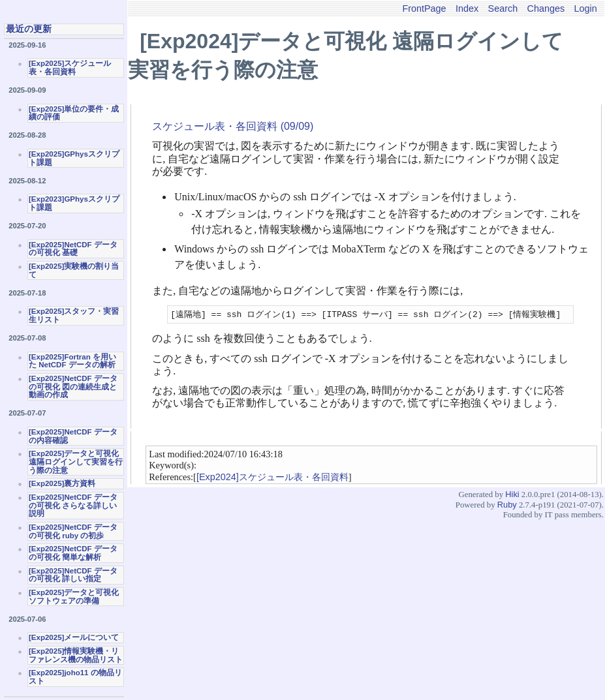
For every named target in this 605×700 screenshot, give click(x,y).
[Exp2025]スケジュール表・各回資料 (70, 68)
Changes (546, 8)
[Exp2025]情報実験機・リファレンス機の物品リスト (76, 655)
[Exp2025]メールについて (74, 637)
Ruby (507, 505)
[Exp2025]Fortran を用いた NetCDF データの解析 (72, 361)
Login (586, 8)
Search (503, 8)
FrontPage (424, 8)
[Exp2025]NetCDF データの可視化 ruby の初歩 (73, 531)
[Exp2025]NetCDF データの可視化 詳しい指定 (73, 575)
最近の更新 (29, 29)
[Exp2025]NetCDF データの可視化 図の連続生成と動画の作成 (73, 387)
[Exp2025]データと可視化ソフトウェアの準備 (74, 597)
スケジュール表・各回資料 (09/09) (233, 126)
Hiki (512, 495)
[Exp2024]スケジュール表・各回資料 (272, 478)
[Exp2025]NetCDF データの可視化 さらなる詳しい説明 (73, 505)
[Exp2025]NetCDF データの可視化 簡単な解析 (73, 553)
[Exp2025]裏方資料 (62, 483)
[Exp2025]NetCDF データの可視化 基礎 (73, 249)
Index (467, 8)
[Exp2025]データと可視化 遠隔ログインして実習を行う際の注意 (76, 462)
